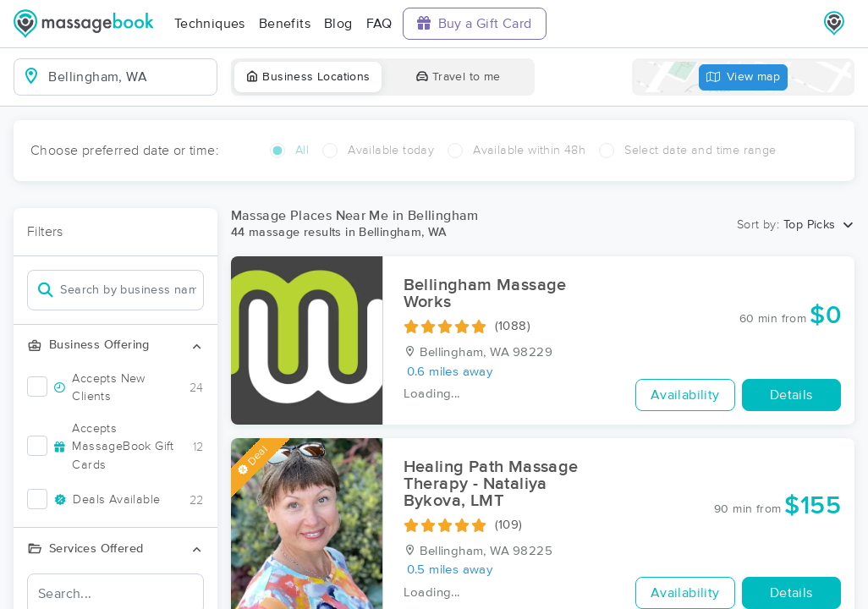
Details (791, 395)
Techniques (210, 24)
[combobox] (129, 77)
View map (744, 77)
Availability (685, 395)
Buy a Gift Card (475, 23)
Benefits (285, 24)
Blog (338, 24)
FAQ (379, 24)
